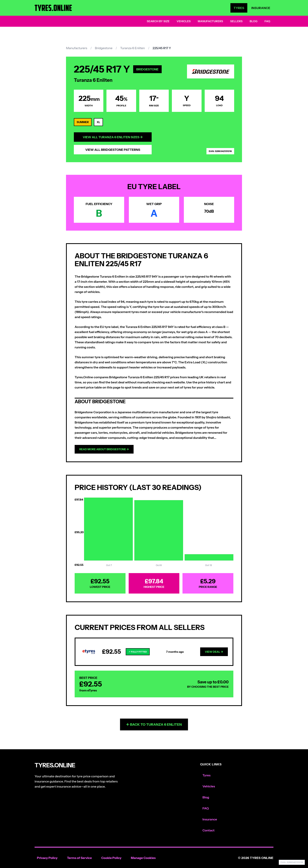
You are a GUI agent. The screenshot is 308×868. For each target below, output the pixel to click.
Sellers (236, 21)
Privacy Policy (47, 858)
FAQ (267, 21)
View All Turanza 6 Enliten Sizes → (113, 137)
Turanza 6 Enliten (133, 48)
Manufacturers (210, 21)
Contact (209, 830)
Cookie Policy (111, 858)
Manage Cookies (143, 858)
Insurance (261, 8)
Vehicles (184, 21)
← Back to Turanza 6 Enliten (154, 724)
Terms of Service (79, 858)
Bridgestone (104, 48)
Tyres (239, 8)
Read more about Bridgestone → (104, 449)
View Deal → (214, 652)
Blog (254, 21)
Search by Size (158, 21)
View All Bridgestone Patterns (113, 150)
